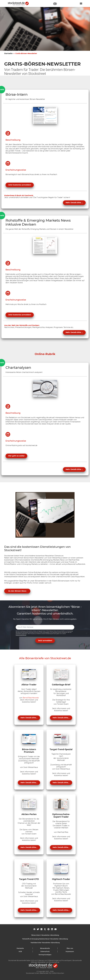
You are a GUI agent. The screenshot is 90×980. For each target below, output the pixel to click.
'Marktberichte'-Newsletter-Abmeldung (45, 943)
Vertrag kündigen (45, 955)
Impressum (70, 951)
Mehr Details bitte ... (74, 203)
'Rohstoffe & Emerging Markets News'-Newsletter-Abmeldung (45, 939)
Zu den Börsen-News (17, 591)
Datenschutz (45, 951)
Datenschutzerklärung (21, 635)
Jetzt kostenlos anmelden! (20, 185)
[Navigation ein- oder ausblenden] (81, 4)
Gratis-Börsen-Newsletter (26, 53)
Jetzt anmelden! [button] (45, 641)
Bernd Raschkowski (31, 698)
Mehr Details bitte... (29, 718)
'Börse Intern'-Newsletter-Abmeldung (45, 935)
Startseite (8, 53)
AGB (20, 951)
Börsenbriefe (45, 948)
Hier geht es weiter (16, 456)
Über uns (70, 948)
